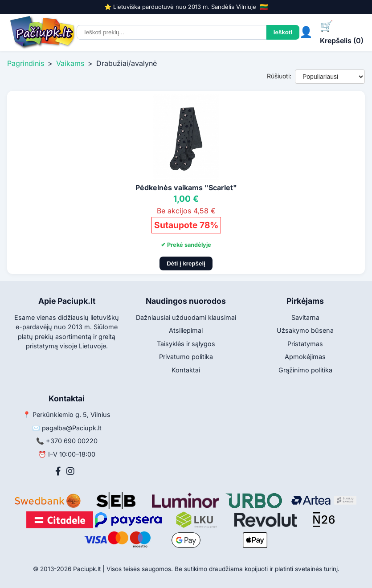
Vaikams (70, 63)
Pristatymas (305, 344)
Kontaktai (186, 370)
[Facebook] (58, 471)
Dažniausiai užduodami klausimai (186, 317)
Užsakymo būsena (305, 330)
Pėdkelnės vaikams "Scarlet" (186, 188)
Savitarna (305, 317)
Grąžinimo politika (305, 370)
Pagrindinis (26, 63)
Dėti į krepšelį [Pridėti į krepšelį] (186, 263)
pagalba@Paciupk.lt (72, 428)
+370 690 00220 (72, 441)
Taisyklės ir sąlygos (186, 344)
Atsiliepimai (186, 330)
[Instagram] (70, 471)
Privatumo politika (186, 357)
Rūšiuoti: (279, 76)
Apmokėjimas (305, 357)
